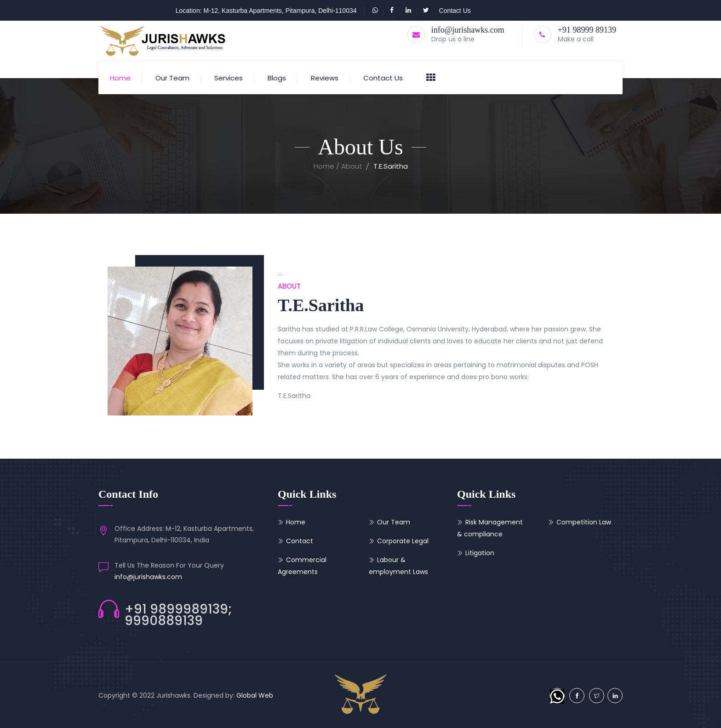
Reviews (325, 78)
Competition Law (584, 522)
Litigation (480, 553)
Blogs (277, 78)
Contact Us (455, 11)
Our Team (172, 78)
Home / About (338, 166)
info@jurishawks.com (468, 30)
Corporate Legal (403, 541)
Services (229, 78)
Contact (300, 541)
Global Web (255, 695)
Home (120, 78)
